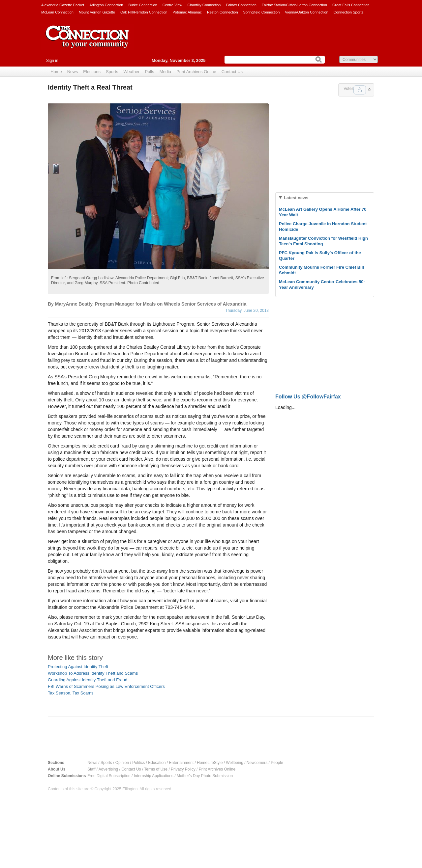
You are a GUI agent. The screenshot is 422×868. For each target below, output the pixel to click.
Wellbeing (234, 763)
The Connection (87, 42)
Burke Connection (143, 5)
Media (165, 72)
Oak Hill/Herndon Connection (144, 12)
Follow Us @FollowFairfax (308, 397)
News (73, 72)
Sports (112, 72)
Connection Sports (349, 12)
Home (56, 72)
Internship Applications (154, 776)
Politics (138, 763)
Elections (92, 72)
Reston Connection (223, 12)
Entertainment (181, 763)
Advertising (108, 769)
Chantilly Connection (204, 5)
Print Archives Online (196, 72)
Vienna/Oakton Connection (306, 12)
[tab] (325, 198)
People (277, 763)
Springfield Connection (262, 12)
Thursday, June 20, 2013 (247, 311)
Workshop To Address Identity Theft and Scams (93, 673)
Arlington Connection (106, 5)
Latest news (296, 198)
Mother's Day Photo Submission (205, 776)
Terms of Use (156, 769)
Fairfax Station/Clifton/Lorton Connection (294, 5)
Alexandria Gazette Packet (63, 5)
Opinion (122, 763)
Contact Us (232, 72)
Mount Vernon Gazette (97, 12)
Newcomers (257, 763)
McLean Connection (57, 12)
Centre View (172, 5)
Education (157, 763)
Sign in (52, 61)
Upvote (360, 90)
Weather (132, 72)
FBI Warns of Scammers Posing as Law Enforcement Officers (106, 686)
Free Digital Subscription (109, 776)
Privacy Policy (183, 769)
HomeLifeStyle (210, 763)
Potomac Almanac (187, 12)
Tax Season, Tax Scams (71, 693)
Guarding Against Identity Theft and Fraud (88, 680)
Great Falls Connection (351, 5)
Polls (149, 72)
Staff (91, 769)
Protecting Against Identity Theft (78, 667)
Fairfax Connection (241, 5)
